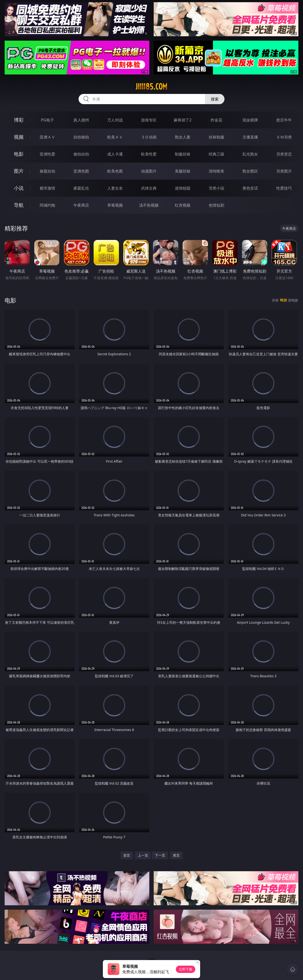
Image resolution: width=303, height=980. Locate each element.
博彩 (19, 120)
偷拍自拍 (81, 154)
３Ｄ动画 (149, 137)
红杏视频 (183, 205)
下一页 (160, 855)
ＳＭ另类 (284, 137)
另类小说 (216, 188)
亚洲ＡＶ (47, 137)
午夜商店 (81, 205)
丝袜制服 (216, 137)
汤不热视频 (149, 205)
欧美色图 (115, 171)
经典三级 (216, 154)
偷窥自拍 (47, 171)
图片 (19, 171)
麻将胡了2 (183, 120)
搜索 (215, 99)
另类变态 (284, 154)
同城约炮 (47, 205)
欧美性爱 (149, 154)
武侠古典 (149, 188)
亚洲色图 (81, 171)
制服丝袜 (183, 154)
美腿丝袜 (183, 171)
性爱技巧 (284, 188)
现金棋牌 (250, 120)
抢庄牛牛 (284, 120)
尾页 (176, 855)
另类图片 (284, 171)
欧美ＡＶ (115, 137)
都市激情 (47, 188)
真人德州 (81, 120)
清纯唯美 (216, 171)
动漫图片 (149, 171)
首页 (127, 855)
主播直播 (250, 137)
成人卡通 (115, 154)
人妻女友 (115, 188)
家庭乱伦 (81, 188)
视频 (19, 137)
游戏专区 (149, 120)
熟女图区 (250, 171)
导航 (19, 205)
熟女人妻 (183, 137)
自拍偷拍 (81, 137)
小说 (19, 188)
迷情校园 (183, 188)
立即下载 (186, 969)
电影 (19, 154)
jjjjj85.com (151, 87)
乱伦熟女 (250, 154)
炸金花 (216, 120)
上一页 (143, 855)
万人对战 (115, 120)
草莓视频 (115, 205)
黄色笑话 (250, 188)
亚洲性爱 (47, 154)
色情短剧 (216, 205)
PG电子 (47, 120)
